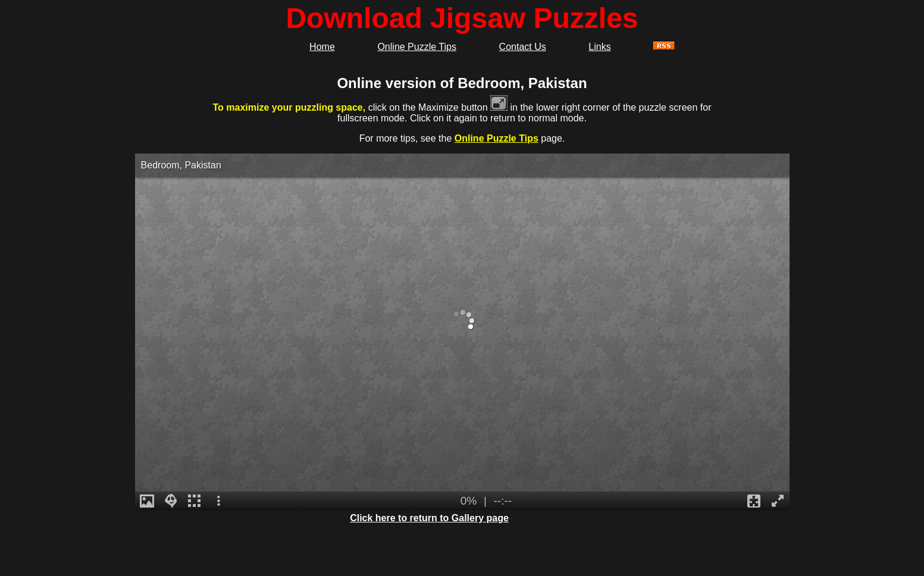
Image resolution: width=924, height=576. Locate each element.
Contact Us (523, 47)
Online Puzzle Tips (417, 47)
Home (322, 47)
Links (599, 47)
